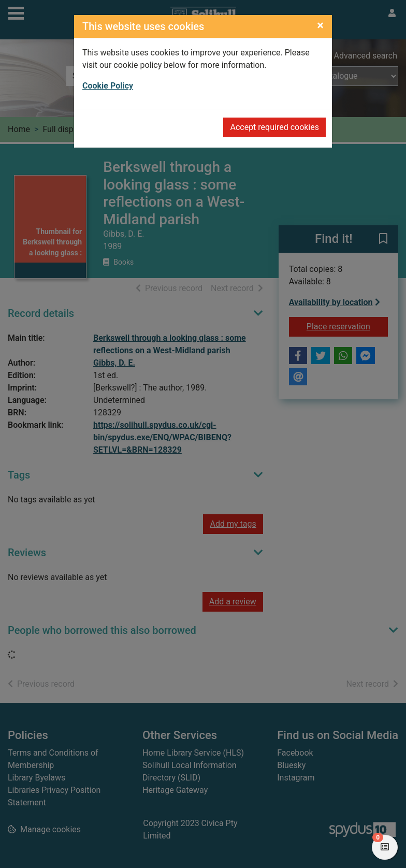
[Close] (320, 25)
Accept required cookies (274, 127)
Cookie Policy (108, 86)
